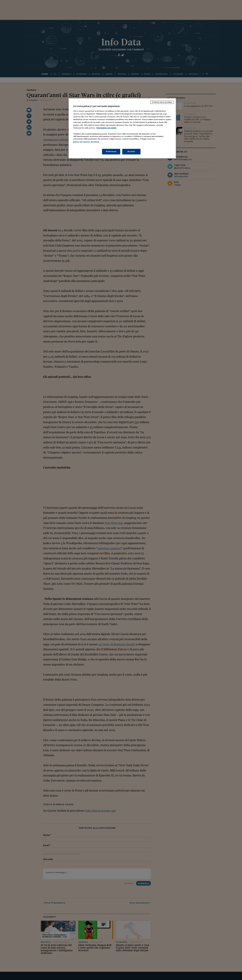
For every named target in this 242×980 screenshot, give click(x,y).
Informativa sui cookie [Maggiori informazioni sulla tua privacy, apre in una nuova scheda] (106, 128)
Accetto (131, 151)
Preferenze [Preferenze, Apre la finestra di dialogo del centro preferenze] (111, 151)
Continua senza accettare (162, 102)
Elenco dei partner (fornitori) (86, 142)
